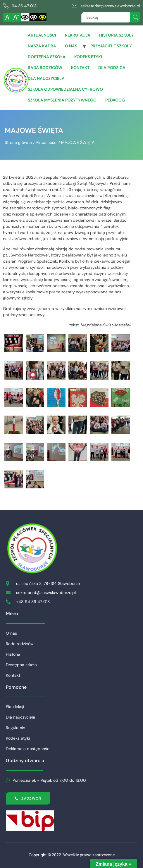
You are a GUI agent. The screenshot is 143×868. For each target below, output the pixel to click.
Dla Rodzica (112, 68)
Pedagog (115, 100)
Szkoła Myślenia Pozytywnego (62, 100)
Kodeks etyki (88, 57)
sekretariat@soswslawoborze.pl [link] (110, 6)
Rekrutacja (78, 35)
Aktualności (42, 35)
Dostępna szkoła (47, 57)
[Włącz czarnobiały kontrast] (34, 17)
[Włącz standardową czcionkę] (7, 17)
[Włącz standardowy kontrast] (25, 17)
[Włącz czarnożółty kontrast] (42, 17)
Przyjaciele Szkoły (111, 46)
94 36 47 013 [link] (24, 6)
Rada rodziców (45, 68)
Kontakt (80, 68)
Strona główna (18, 142)
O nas (71, 46)
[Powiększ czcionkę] (16, 17)
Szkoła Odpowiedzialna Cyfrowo (65, 89)
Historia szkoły (117, 35)
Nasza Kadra (42, 46)
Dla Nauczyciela (46, 78)
